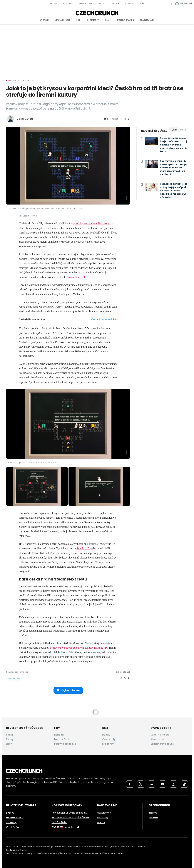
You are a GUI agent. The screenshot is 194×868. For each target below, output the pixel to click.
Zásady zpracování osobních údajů (42, 853)
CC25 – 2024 (59, 822)
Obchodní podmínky (71, 853)
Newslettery (85, 4)
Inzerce (129, 4)
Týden (174, 130)
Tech (108, 20)
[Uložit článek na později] (24, 216)
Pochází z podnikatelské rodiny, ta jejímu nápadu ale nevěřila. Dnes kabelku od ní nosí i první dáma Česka (174, 191)
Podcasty (68, 4)
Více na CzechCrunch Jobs (104, 319)
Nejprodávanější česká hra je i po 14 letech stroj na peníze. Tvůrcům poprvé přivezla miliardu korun (174, 145)
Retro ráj (59, 735)
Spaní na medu (160, 735)
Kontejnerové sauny (162, 744)
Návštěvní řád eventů (94, 853)
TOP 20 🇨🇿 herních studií (66, 827)
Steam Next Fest (76, 277)
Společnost (63, 20)
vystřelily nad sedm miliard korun (92, 223)
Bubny (10, 739)
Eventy (54, 4)
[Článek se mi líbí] (35, 216)
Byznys (44, 20)
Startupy (93, 20)
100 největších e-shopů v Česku (70, 818)
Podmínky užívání (15, 853)
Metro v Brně (62, 739)
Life (78, 20)
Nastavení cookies (115, 853)
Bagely (106, 735)
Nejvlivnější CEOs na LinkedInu (69, 813)
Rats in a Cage (85, 548)
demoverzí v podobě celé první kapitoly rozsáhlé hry (79, 648)
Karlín (9, 735)
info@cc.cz (21, 850)
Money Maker (126, 20)
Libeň (9, 744)
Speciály (102, 4)
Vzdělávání (13, 827)
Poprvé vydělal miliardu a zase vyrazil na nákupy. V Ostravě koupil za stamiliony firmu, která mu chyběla (174, 168)
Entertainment (15, 818)
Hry (8, 80)
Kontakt (153, 818)
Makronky (108, 744)
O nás (141, 4)
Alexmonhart (158, 739)
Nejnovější (147, 20)
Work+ (116, 4)
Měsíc (183, 130)
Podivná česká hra (65, 744)
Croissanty (109, 739)
